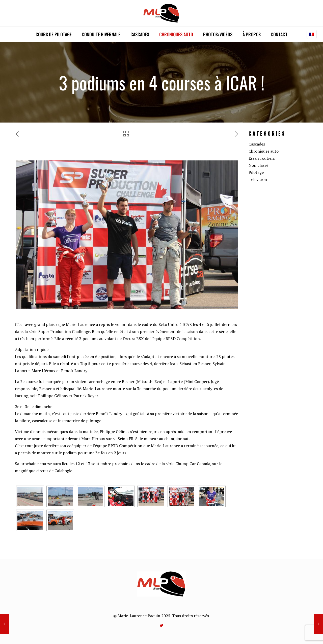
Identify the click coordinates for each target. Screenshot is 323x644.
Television (258, 179)
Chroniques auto (264, 151)
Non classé (258, 165)
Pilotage (256, 172)
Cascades (257, 144)
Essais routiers (262, 158)
